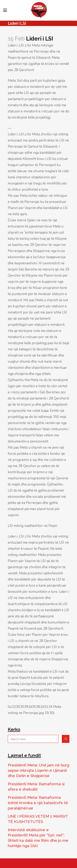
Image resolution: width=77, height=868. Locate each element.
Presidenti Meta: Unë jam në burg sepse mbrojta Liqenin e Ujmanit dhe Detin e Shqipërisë (38, 770)
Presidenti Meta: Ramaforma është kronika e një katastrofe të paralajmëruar (38, 803)
